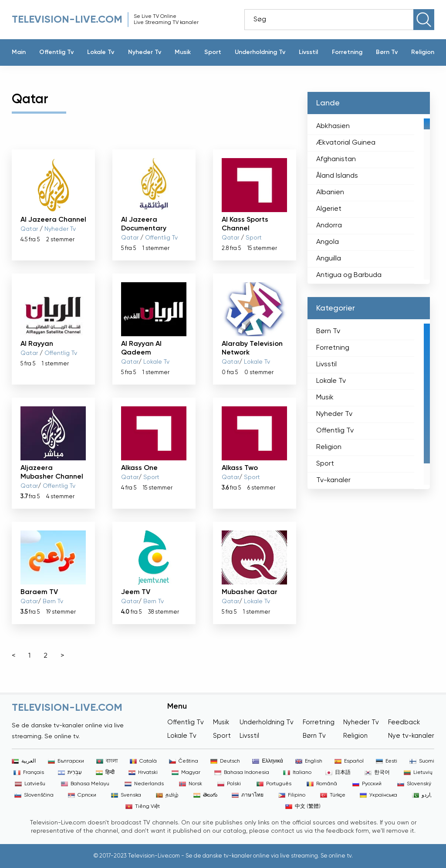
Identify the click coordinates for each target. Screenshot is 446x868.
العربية (24, 761)
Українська (378, 795)
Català (143, 761)
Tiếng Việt (143, 807)
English (309, 761)
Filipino (292, 795)
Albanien (330, 193)
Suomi (422, 761)
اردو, (422, 795)
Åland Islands (337, 176)
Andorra (329, 226)
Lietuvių (418, 773)
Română (322, 784)
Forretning (347, 52)
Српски (82, 795)
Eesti (387, 761)
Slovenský (414, 784)
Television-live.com (67, 20)
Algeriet (329, 209)
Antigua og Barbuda (349, 275)
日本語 (338, 773)
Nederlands (144, 784)
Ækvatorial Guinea (346, 143)
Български (66, 761)
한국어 (377, 773)
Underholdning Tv (260, 52)
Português (274, 784)
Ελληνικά (267, 761)
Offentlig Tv (56, 52)
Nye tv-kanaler (411, 736)
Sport (213, 52)
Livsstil (308, 52)
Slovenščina (34, 795)
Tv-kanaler (333, 480)
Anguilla (329, 259)
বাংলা (107, 761)
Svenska (126, 795)
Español (349, 761)
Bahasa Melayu (85, 784)
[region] (369, 199)
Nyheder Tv (145, 52)
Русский (367, 784)
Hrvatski (143, 773)
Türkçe (333, 795)
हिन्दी (105, 773)
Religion (423, 52)
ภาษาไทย (248, 795)
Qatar (29, 229)
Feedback (404, 722)
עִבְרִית (70, 773)
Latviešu (30, 784)
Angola (328, 242)
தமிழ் (167, 795)
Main (19, 52)
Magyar (186, 773)
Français (29, 773)
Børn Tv (387, 52)
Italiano (297, 773)
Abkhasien (333, 126)
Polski (229, 784)
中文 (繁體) (303, 807)
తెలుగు (205, 795)
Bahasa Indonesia (242, 773)
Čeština (184, 761)
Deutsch (225, 761)
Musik (183, 52)
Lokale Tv (101, 52)
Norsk (191, 784)
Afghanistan (336, 159)
